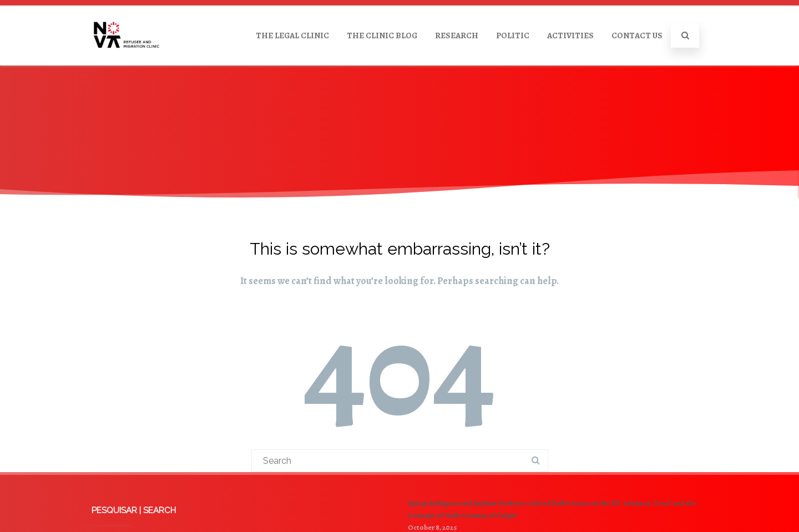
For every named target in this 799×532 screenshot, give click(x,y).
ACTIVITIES (570, 36)
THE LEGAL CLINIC (292, 36)
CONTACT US (637, 36)
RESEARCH (457, 36)
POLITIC (513, 36)
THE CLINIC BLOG (382, 36)
